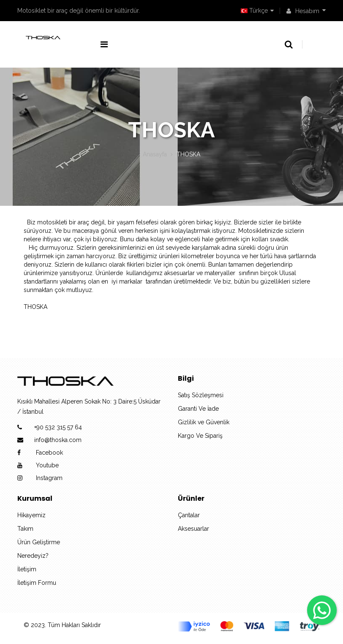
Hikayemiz (31, 515)
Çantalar (189, 515)
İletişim (27, 569)
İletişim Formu (37, 583)
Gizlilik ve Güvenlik (204, 422)
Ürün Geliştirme (39, 542)
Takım (25, 529)
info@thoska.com (58, 440)
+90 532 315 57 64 (58, 427)
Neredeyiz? (33, 556)
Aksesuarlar (193, 529)
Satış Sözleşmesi (201, 395)
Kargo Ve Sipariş (200, 436)
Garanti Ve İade (198, 409)
